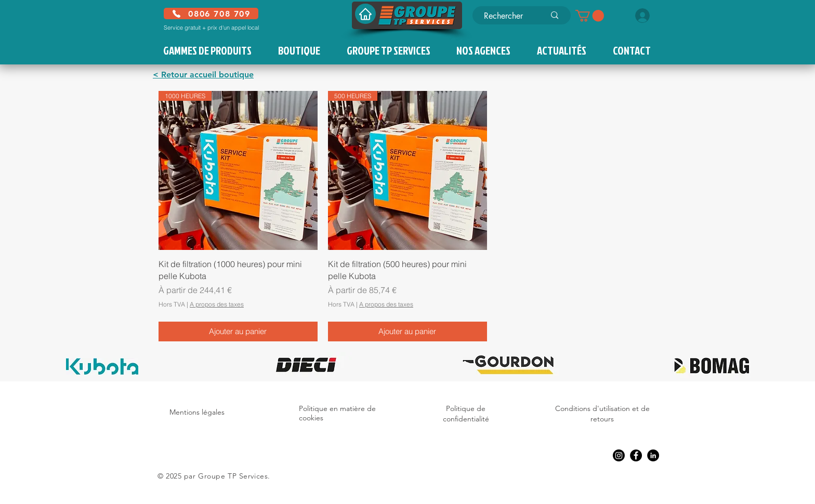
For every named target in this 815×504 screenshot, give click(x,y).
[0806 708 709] (211, 14)
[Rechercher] (507, 16)
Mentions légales (197, 412)
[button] (590, 16)
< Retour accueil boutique (203, 75)
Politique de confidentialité (466, 414)
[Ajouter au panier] (238, 332)
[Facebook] (636, 455)
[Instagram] (619, 455)
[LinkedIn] (653, 455)
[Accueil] (365, 14)
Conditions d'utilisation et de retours (602, 414)
